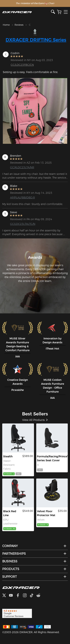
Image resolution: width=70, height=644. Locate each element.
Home (6, 25)
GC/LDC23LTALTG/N (23, 224)
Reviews (19, 25)
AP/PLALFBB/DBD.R (22, 198)
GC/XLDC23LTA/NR (22, 167)
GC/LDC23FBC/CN (22, 65)
